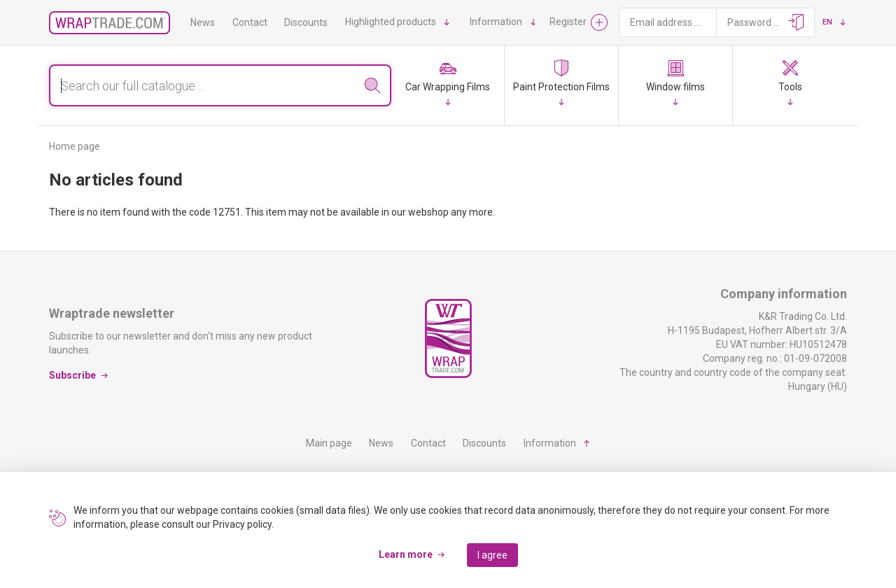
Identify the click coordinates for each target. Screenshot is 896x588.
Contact (250, 22)
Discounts (306, 22)
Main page (329, 443)
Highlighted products (391, 22)
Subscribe (72, 375)
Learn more (406, 554)
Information (496, 22)
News (203, 22)
